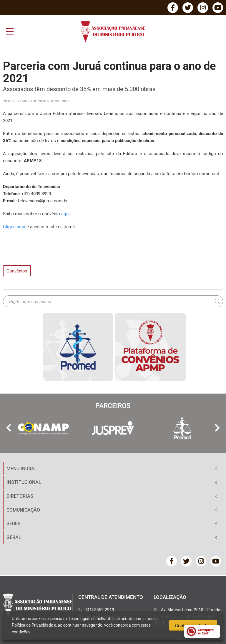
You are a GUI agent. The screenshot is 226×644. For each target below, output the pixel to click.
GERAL (14, 537)
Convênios (17, 271)
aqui (65, 213)
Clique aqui (15, 226)
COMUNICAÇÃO (23, 510)
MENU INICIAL (22, 469)
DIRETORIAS (20, 496)
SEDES (14, 523)
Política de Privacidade (32, 625)
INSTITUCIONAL (24, 482)
